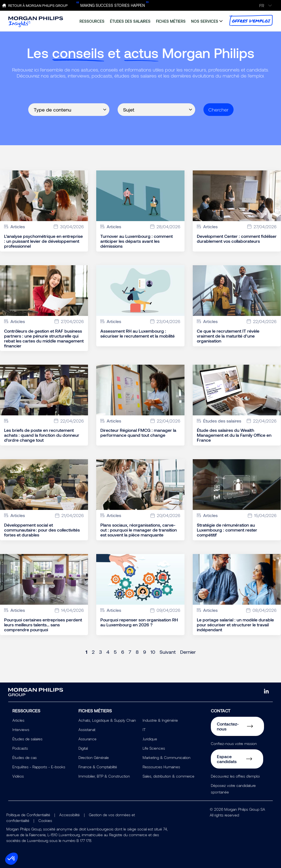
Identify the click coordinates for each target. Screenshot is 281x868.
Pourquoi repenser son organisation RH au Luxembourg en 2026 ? (139, 622)
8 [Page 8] (137, 652)
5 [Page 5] (115, 652)
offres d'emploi (251, 21)
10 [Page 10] (153, 652)
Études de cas (25, 757)
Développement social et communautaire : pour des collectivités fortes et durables (42, 530)
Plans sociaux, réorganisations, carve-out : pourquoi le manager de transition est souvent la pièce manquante (139, 530)
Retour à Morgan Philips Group (38, 5)
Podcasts (20, 748)
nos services (205, 21)
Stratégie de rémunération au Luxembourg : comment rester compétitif (227, 530)
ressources (92, 21)
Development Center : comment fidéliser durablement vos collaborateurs (237, 239)
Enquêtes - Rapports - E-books (39, 767)
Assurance (87, 739)
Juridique (150, 739)
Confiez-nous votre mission (234, 743)
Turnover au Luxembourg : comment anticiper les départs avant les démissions (137, 241)
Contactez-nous (228, 726)
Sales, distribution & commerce (168, 776)
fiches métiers (171, 21)
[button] (12, 859)
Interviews (21, 729)
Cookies (45, 820)
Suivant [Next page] (168, 652)
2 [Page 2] (93, 652)
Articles (18, 720)
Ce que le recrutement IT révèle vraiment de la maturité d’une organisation (228, 336)
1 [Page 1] (86, 652)
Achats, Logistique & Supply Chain (107, 720)
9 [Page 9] (145, 652)
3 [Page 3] (100, 652)
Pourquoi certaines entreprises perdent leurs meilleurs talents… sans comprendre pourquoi (43, 625)
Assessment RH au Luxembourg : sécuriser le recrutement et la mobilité (137, 333)
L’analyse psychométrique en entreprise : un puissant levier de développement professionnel (43, 241)
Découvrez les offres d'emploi (235, 776)
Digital (83, 748)
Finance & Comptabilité (98, 767)
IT (144, 729)
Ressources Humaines (161, 767)
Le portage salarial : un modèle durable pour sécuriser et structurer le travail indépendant (235, 625)
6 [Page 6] (123, 652)
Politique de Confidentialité (28, 815)
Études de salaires (27, 739)
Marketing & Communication (167, 757)
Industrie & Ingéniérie (160, 720)
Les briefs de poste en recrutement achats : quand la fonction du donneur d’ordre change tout (42, 435)
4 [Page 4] (108, 652)
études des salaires (130, 21)
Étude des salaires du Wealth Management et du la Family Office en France (234, 435)
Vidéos (18, 776)
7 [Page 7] (130, 652)
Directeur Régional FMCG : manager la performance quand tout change (138, 433)
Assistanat (87, 729)
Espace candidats (227, 759)
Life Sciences (154, 748)
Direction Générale (94, 757)
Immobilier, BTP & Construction (104, 776)
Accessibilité (69, 815)
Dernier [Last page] (188, 652)
